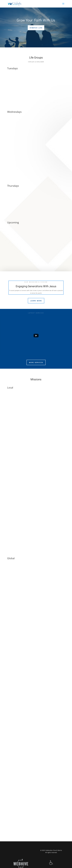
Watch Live (37, 28)
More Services (36, 362)
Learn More (36, 301)
